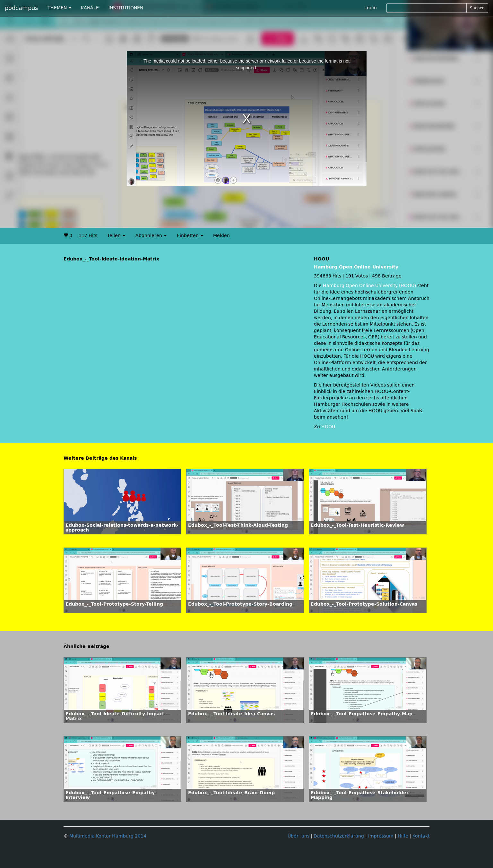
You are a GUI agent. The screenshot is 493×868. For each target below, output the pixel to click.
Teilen (116, 236)
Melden (221, 236)
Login (371, 8)
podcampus (21, 8)
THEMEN (59, 8)
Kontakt (421, 836)
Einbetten (190, 236)
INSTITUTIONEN (126, 8)
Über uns (298, 836)
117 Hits (88, 236)
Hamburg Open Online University (356, 267)
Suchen (477, 8)
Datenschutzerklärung (339, 836)
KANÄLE (90, 8)
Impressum (381, 836)
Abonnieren (151, 236)
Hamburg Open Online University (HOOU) (369, 286)
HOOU (328, 427)
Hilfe (403, 836)
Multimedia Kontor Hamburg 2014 (108, 836)
